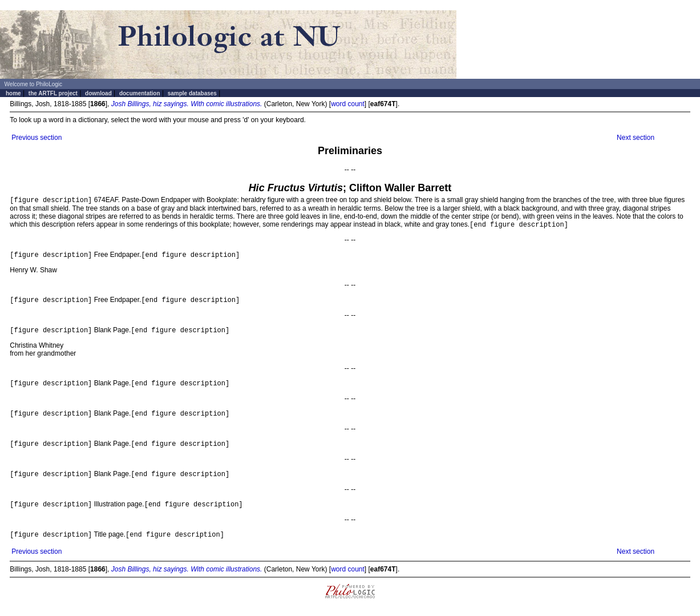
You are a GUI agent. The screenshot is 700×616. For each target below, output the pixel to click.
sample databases (192, 93)
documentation (140, 93)
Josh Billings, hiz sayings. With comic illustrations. (187, 104)
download (98, 93)
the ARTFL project (53, 93)
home (13, 93)
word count (348, 104)
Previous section (37, 138)
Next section (636, 138)
